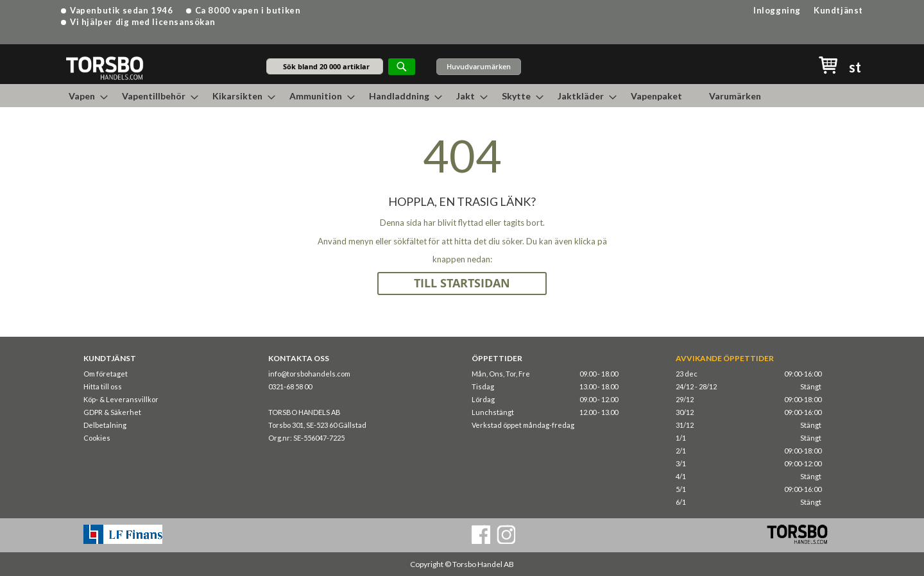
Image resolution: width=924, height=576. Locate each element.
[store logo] (104, 68)
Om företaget (106, 374)
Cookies (97, 438)
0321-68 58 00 (290, 386)
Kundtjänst (838, 10)
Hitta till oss (103, 386)
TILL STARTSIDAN (462, 283)
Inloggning (777, 10)
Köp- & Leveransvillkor (121, 399)
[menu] (462, 96)
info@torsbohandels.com (309, 374)
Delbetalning (105, 425)
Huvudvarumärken (479, 66)
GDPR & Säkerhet (112, 412)
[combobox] (325, 66)
